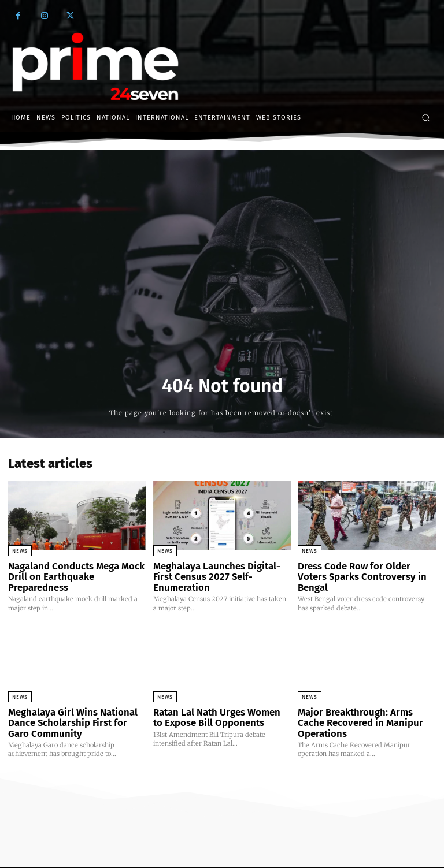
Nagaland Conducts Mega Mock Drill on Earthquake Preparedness (75, 570)
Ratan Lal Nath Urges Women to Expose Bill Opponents (217, 703)
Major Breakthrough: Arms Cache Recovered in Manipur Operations (364, 703)
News (20, 551)
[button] (426, 118)
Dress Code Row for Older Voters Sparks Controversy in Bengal (362, 570)
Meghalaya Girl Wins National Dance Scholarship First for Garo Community (72, 708)
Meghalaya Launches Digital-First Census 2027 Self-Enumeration (219, 570)
